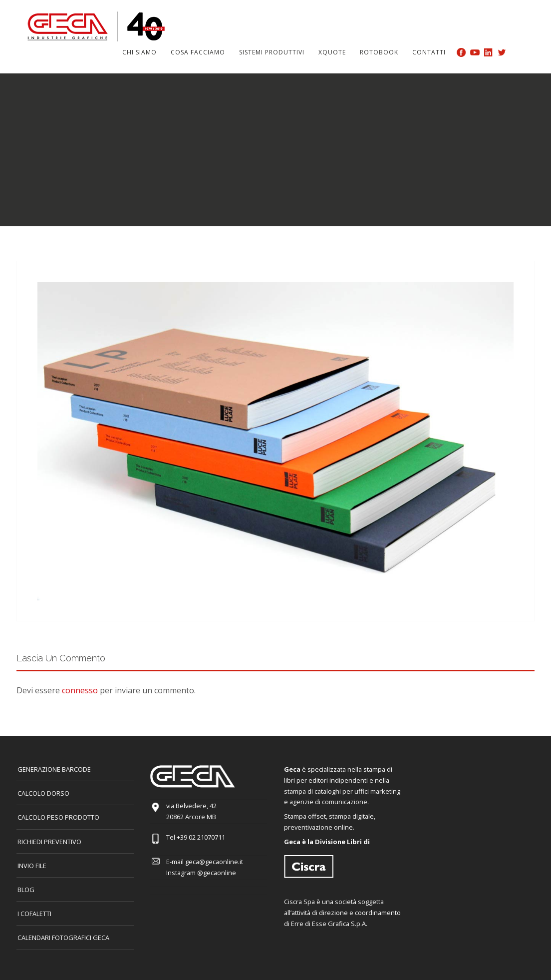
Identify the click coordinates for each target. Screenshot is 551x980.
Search (518, 52)
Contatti (429, 52)
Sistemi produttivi (272, 52)
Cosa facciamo (198, 52)
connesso (80, 690)
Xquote (332, 52)
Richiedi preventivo (49, 842)
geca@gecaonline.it (214, 862)
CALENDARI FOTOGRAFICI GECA (63, 938)
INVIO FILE (32, 866)
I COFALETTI (34, 914)
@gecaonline (217, 873)
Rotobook (379, 52)
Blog (26, 890)
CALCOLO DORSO (43, 793)
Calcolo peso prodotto (58, 817)
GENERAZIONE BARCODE (54, 769)
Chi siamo (139, 52)
